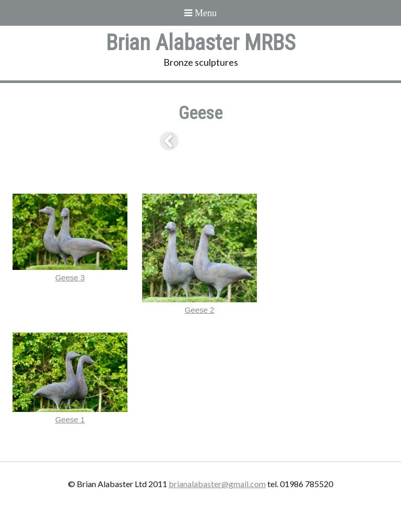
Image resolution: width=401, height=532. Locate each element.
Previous (171, 141)
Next (230, 141)
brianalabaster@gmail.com (217, 484)
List (200, 141)
